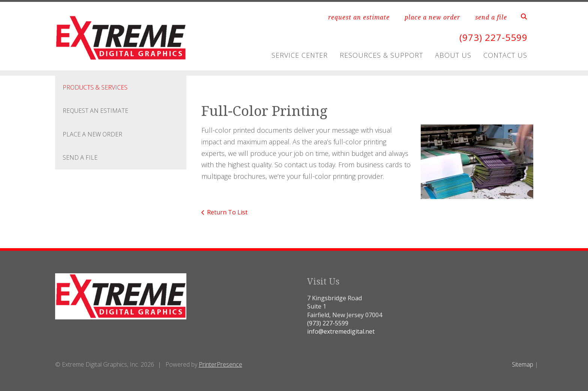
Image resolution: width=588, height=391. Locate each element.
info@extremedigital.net (341, 331)
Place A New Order (92, 134)
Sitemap (523, 364)
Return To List (227, 212)
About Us (453, 55)
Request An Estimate (95, 111)
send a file (491, 17)
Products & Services (95, 87)
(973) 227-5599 (493, 37)
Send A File (80, 157)
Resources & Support (381, 55)
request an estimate (359, 17)
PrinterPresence (220, 364)
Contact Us (505, 55)
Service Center (300, 55)
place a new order (432, 17)
